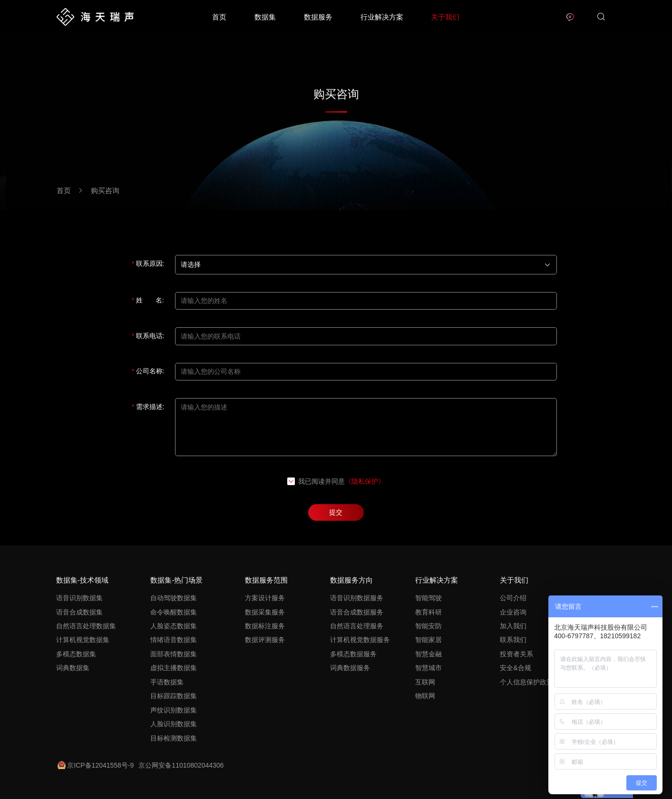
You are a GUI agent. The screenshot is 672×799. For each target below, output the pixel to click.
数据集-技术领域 (82, 580)
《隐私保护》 (365, 481)
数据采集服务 (265, 612)
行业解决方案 (382, 17)
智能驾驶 (429, 598)
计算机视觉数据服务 (360, 640)
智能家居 (429, 640)
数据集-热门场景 (176, 580)
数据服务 (318, 17)
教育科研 (429, 612)
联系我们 (513, 640)
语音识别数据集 (79, 598)
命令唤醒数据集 (174, 612)
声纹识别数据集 (174, 710)
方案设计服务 (265, 598)
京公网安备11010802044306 (181, 765)
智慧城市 (429, 668)
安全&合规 (515, 668)
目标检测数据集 (174, 738)
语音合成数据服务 (357, 612)
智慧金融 (429, 654)
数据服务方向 (351, 580)
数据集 (265, 17)
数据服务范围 (266, 580)
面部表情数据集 (174, 654)
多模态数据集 (76, 654)
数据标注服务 (265, 626)
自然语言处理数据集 (86, 626)
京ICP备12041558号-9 (96, 765)
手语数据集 (167, 682)
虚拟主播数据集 (174, 668)
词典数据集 (73, 668)
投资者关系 (516, 654)
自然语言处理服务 (357, 626)
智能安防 (429, 626)
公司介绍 (513, 598)
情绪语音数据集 (174, 640)
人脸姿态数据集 (174, 626)
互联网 (425, 682)
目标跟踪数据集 (174, 696)
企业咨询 (513, 612)
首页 (219, 17)
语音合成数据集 (79, 612)
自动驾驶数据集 (174, 598)
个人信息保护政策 (526, 682)
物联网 (425, 696)
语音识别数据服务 (357, 598)
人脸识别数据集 (174, 724)
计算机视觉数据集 (83, 640)
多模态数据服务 (353, 654)
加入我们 (513, 626)
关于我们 (445, 17)
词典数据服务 (350, 668)
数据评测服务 (265, 640)
